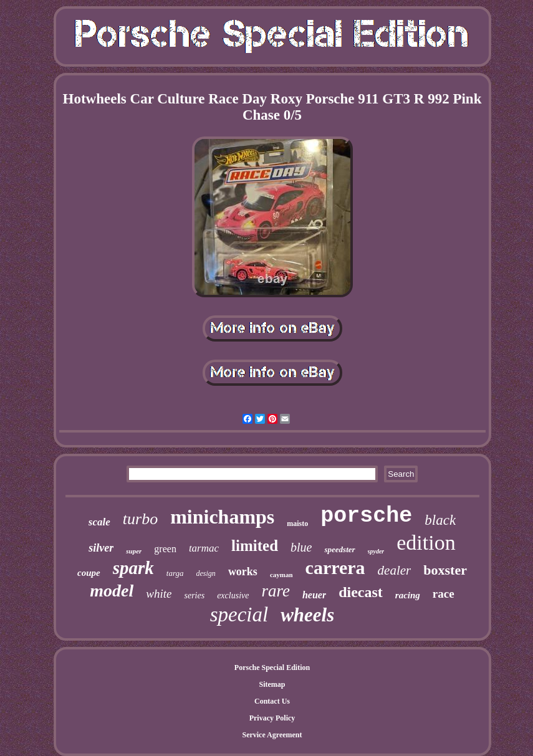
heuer (314, 595)
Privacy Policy (272, 718)
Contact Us (272, 701)
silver (101, 548)
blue (301, 547)
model (112, 591)
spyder (376, 551)
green (165, 549)
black (440, 520)
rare (276, 591)
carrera (335, 567)
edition (426, 543)
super (134, 551)
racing (408, 595)
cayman (281, 575)
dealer (395, 570)
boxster (445, 570)
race (444, 594)
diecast (361, 592)
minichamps (222, 517)
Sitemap (272, 684)
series (194, 596)
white (159, 594)
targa (175, 573)
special (239, 615)
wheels (307, 615)
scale (99, 522)
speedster (339, 549)
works (243, 572)
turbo (140, 519)
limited (255, 546)
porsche (366, 516)
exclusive (233, 596)
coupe (89, 573)
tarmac (204, 548)
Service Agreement (272, 735)
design (206, 573)
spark (133, 568)
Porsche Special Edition (272, 667)
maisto (297, 524)
